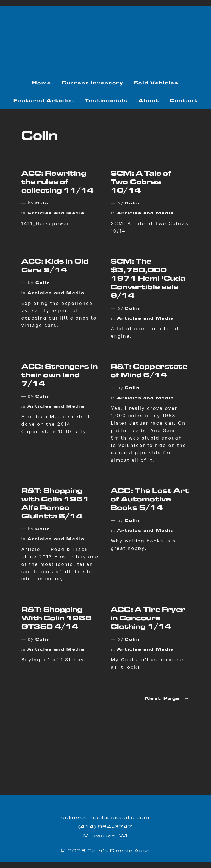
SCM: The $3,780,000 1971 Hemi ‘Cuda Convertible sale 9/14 (148, 279)
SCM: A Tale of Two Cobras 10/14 (141, 183)
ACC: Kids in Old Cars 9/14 (55, 267)
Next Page (167, 699)
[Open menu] (105, 805)
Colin (43, 204)
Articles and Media (56, 214)
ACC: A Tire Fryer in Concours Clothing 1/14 (148, 619)
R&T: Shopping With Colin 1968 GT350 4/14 (56, 619)
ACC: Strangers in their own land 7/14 (60, 376)
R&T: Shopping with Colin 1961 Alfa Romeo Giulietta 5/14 (55, 504)
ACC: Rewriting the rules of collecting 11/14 (57, 183)
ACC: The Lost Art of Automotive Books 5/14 (150, 500)
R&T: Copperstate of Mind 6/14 (149, 372)
